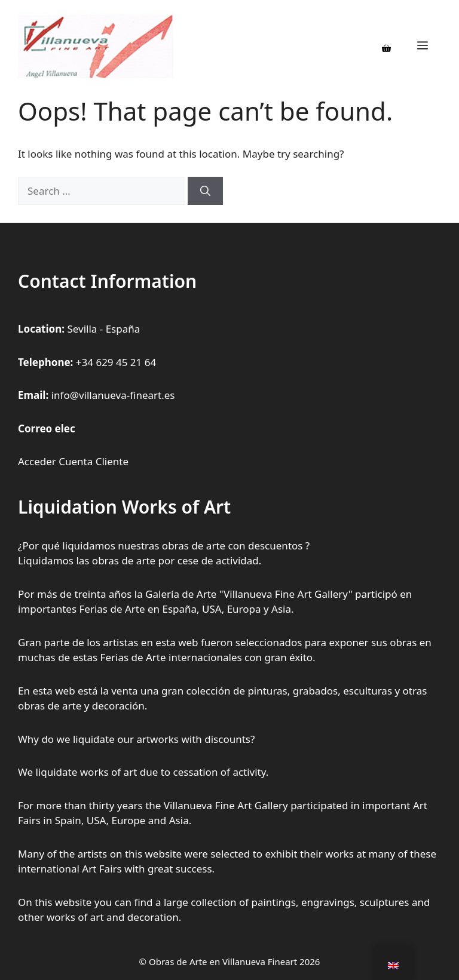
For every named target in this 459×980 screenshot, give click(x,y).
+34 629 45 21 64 (116, 362)
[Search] (205, 191)
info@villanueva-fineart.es (113, 395)
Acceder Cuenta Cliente (73, 461)
